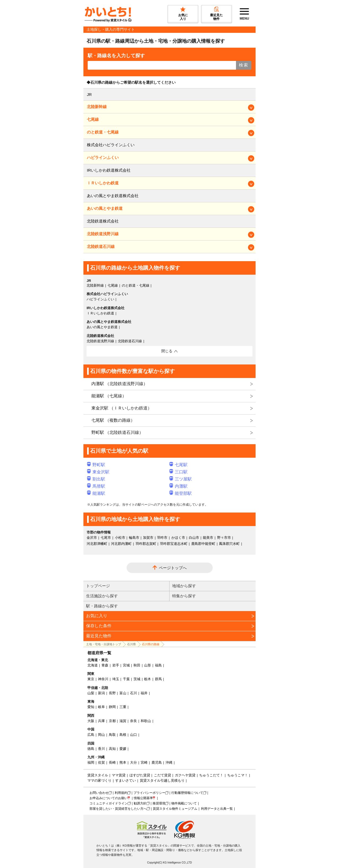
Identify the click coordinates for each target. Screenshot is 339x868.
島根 (123, 735)
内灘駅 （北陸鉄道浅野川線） (119, 384)
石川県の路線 (151, 644)
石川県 (131, 644)
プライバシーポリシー (149, 793)
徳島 (91, 749)
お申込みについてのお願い (109, 798)
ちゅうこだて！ (211, 775)
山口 (133, 735)
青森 (105, 665)
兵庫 (101, 721)
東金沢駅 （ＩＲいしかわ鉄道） (122, 408)
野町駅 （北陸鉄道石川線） (117, 432)
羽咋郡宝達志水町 (174, 544)
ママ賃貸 (119, 775)
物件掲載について (184, 803)
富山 (123, 693)
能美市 (208, 538)
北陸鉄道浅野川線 (103, 234)
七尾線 (93, 119)
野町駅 (96, 465)
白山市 (194, 538)
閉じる (167, 351)
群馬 (158, 679)
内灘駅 (179, 486)
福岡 (91, 762)
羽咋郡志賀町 (146, 544)
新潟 (101, 693)
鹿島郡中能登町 (203, 544)
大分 (133, 762)
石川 (133, 693)
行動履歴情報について (187, 793)
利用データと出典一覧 (217, 809)
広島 (91, 735)
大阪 (91, 721)
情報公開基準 (143, 798)
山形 (148, 665)
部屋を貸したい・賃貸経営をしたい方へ (118, 809)
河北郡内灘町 (121, 544)
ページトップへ (173, 568)
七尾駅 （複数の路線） (113, 420)
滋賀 (123, 721)
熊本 (123, 762)
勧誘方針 (140, 803)
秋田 (137, 665)
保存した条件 (99, 626)
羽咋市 (162, 538)
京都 (112, 721)
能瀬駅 (96, 493)
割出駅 (96, 479)
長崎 (112, 762)
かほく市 (178, 538)
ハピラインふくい (103, 157)
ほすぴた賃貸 (140, 775)
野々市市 (224, 538)
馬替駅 (96, 486)
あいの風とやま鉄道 (105, 208)
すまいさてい (126, 780)
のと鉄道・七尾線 (103, 132)
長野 (112, 693)
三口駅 (179, 472)
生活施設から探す (102, 596)
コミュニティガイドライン (109, 803)
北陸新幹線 (97, 107)
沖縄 (169, 762)
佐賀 (101, 762)
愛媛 (123, 749)
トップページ (98, 586)
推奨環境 (159, 803)
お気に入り (97, 616)
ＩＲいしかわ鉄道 (103, 183)
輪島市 (134, 538)
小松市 (120, 538)
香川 (101, 749)
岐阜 (101, 707)
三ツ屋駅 (181, 479)
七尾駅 (179, 465)
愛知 (91, 707)
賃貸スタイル (98, 775)
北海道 (93, 665)
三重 (123, 707)
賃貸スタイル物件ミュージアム (175, 809)
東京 (91, 679)
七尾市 (106, 538)
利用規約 (121, 793)
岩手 (116, 665)
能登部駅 (181, 493)
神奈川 (103, 679)
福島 (158, 665)
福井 (144, 693)
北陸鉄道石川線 (101, 246)
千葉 (126, 679)
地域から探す (184, 586)
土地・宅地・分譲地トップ (104, 644)
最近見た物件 (99, 636)
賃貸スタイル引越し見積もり (162, 780)
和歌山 (146, 721)
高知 (112, 749)
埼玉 (116, 679)
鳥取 (112, 735)
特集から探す (184, 596)
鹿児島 (157, 762)
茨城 (137, 679)
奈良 (133, 721)
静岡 (112, 707)
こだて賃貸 (162, 775)
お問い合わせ (99, 793)
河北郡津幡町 (97, 544)
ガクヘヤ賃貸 (185, 775)
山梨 (91, 693)
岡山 (101, 735)
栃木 (148, 679)
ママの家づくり (99, 780)
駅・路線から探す (102, 606)
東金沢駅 (98, 472)
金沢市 (92, 538)
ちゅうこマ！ (238, 775)
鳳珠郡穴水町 (229, 544)
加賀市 (148, 538)
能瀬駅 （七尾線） (109, 396)
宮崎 (144, 762)
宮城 (126, 665)
